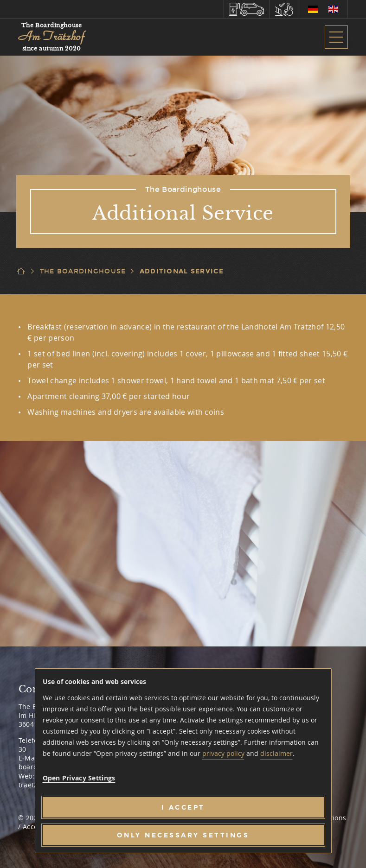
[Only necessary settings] (183, 835)
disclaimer (276, 753)
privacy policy (223, 753)
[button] (247, 9)
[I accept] (183, 807)
